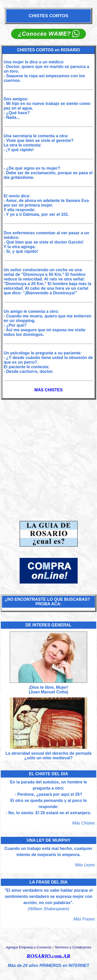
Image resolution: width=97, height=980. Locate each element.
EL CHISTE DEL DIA (48, 774)
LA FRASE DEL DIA (48, 882)
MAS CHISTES (48, 390)
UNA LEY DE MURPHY (48, 840)
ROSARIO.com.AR (48, 956)
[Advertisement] (48, 457)
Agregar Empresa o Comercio (28, 947)
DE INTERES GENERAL (49, 625)
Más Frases (84, 919)
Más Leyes (85, 865)
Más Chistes (84, 823)
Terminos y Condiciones (73, 947)
